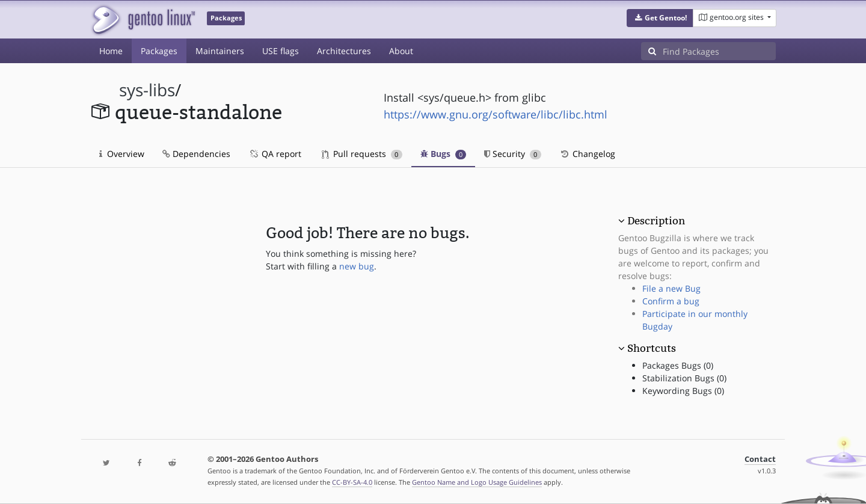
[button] (660, 18)
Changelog (587, 154)
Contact (760, 459)
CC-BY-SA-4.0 (352, 482)
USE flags (281, 51)
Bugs (444, 154)
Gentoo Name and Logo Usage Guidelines (477, 482)
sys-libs (147, 90)
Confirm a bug (671, 301)
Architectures (344, 51)
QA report (275, 154)
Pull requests (362, 154)
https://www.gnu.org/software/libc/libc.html (496, 114)
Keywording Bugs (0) (683, 391)
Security (513, 154)
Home (111, 51)
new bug (357, 266)
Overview (122, 154)
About (401, 51)
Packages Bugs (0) (678, 365)
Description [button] (656, 221)
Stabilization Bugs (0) (684, 378)
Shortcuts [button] (652, 348)
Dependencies (196, 154)
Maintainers (220, 51)
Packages (159, 51)
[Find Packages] (719, 51)
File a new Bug (671, 288)
